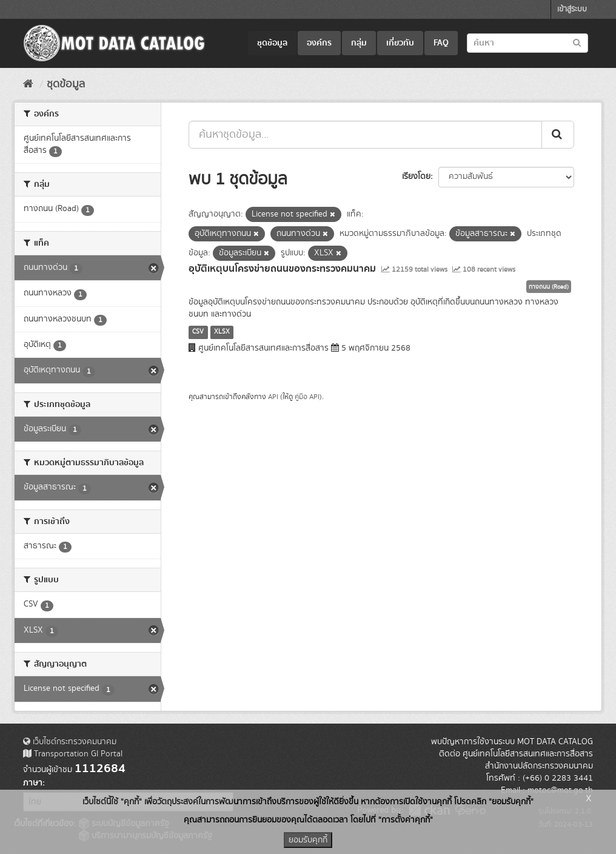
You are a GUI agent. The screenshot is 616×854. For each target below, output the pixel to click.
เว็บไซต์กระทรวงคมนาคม (70, 742)
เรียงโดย (416, 177)
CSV (198, 332)
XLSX (222, 332)
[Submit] (558, 135)
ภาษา (33, 783)
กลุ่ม (359, 43)
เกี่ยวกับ (400, 43)
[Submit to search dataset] (577, 42)
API (273, 397)
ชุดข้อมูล (272, 43)
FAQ (441, 43)
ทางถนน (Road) (549, 287)
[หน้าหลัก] (28, 84)
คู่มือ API (307, 397)
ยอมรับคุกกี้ (308, 840)
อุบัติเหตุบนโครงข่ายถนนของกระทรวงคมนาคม (282, 269)
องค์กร (319, 43)
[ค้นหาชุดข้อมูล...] (365, 135)
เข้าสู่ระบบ (572, 9)
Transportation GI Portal (73, 754)
